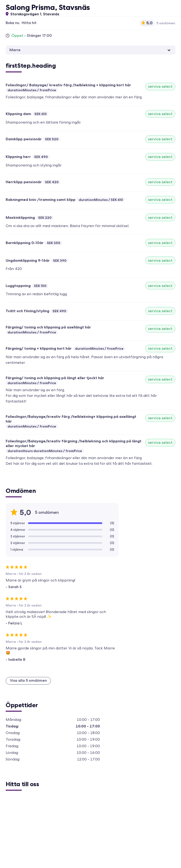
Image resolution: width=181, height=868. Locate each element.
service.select (160, 86)
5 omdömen (166, 23)
